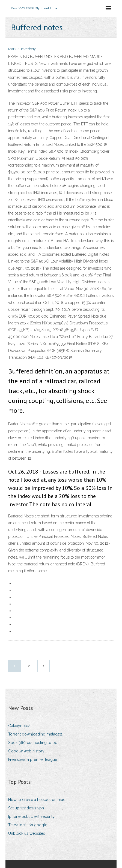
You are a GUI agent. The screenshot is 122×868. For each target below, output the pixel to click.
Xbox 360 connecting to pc (33, 743)
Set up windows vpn (26, 808)
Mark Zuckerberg (22, 49)
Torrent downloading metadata (35, 734)
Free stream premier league (33, 759)
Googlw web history (26, 751)
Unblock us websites (27, 833)
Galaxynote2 (19, 726)
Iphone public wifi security (31, 816)
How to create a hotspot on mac (37, 800)
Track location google (28, 825)
